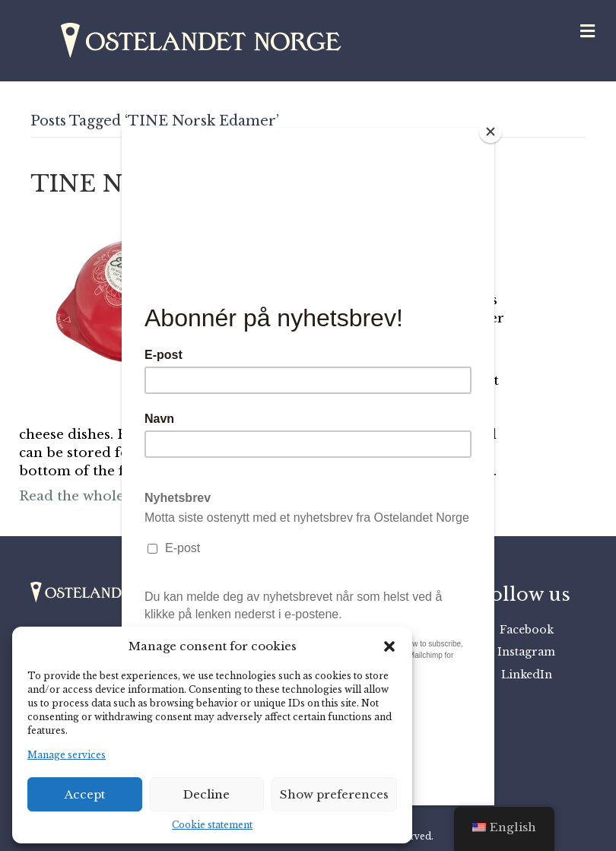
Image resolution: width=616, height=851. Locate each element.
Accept (85, 794)
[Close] (491, 132)
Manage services (67, 755)
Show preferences (334, 794)
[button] (389, 646)
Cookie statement (212, 825)
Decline (206, 794)
